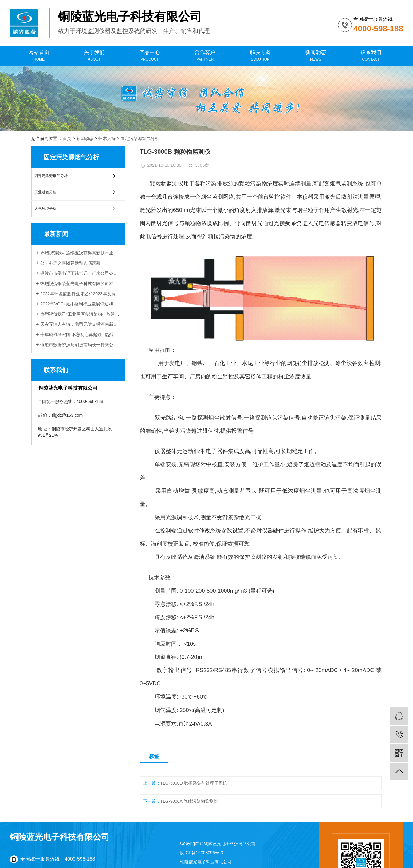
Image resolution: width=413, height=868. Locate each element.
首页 (67, 138)
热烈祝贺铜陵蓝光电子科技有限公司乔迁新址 (80, 284)
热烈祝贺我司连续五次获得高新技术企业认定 (80, 253)
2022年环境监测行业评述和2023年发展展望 (80, 294)
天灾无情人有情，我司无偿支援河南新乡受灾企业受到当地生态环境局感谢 (80, 324)
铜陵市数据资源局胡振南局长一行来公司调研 (80, 345)
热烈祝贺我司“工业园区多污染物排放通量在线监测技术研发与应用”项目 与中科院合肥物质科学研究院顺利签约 (80, 314)
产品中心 (150, 56)
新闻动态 (316, 56)
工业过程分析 (45, 192)
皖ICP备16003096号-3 (202, 853)
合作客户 (205, 56)
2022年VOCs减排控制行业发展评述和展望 (80, 304)
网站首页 (39, 56)
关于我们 (94, 56)
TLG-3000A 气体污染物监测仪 (189, 801)
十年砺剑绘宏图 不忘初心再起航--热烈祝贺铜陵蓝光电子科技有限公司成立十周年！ (80, 335)
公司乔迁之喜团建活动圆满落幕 (70, 263)
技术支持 (107, 138)
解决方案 (260, 56)
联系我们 (371, 56)
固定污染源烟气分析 (140, 138)
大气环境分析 (45, 209)
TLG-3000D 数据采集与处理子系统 (194, 783)
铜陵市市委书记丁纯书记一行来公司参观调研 (80, 273)
